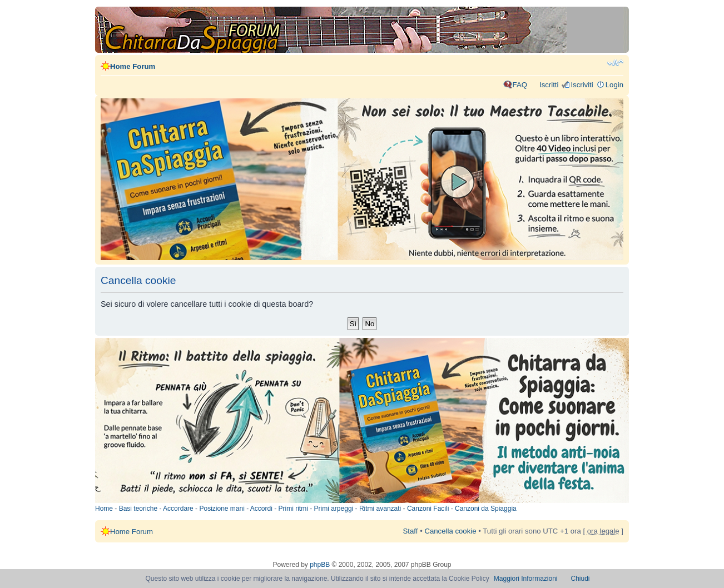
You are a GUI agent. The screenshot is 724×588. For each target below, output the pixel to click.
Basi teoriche (138, 509)
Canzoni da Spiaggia (486, 509)
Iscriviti (582, 85)
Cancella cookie (450, 531)
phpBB (320, 565)
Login (614, 85)
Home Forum (133, 66)
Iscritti (549, 85)
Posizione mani (222, 509)
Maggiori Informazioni (526, 579)
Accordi (261, 509)
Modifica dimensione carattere (615, 63)
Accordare (178, 509)
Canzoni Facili (428, 509)
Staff (411, 531)
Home (104, 509)
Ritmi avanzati (380, 509)
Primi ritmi (293, 509)
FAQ (520, 85)
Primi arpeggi (334, 509)
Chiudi (581, 579)
